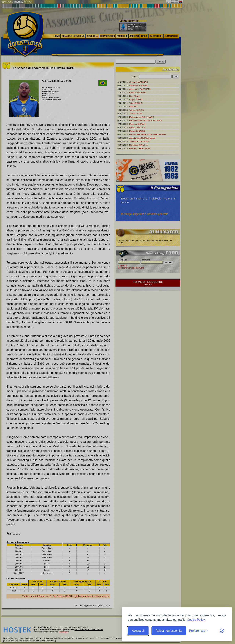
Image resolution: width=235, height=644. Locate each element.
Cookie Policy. (196, 620)
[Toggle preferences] (198, 631)
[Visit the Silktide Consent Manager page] (222, 631)
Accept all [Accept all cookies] (138, 631)
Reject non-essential (169, 631)
